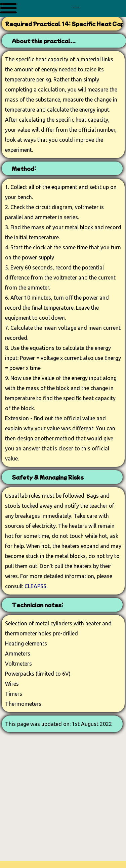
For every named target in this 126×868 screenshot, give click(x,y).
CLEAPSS (35, 586)
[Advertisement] (63, 798)
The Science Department (76, 5)
